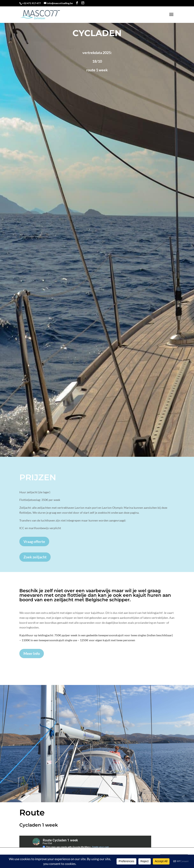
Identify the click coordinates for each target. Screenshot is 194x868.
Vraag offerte (34, 541)
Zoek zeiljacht (35, 557)
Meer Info (32, 653)
